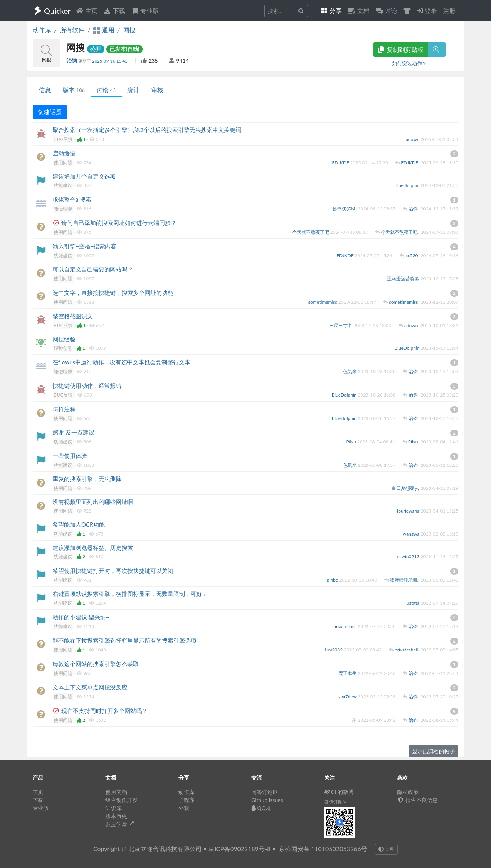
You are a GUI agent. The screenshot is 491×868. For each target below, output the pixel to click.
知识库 (114, 808)
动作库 (42, 30)
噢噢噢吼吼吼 (404, 580)
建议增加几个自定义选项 (84, 176)
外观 (184, 808)
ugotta (414, 603)
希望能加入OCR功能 (79, 524)
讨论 (106, 90)
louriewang (409, 511)
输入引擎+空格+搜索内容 (85, 246)
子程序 (186, 800)
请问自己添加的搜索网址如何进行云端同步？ (119, 223)
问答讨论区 (265, 792)
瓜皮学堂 (120, 824)
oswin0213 (409, 556)
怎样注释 (64, 409)
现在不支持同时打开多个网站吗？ (105, 711)
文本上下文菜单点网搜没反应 (90, 687)
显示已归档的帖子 (433, 751)
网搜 (129, 30)
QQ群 (261, 808)
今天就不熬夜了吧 (311, 232)
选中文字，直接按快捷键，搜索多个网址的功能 (113, 293)
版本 (74, 90)
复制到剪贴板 (401, 49)
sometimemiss (323, 302)
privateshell (346, 626)
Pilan (352, 442)
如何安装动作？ (409, 63)
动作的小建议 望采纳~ (81, 617)
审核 (157, 90)
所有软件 (72, 30)
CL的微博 (339, 792)
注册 (449, 11)
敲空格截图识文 (73, 316)
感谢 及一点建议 (73, 432)
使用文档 (116, 792)
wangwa (412, 534)
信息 (45, 90)
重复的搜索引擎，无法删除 (87, 479)
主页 (87, 11)
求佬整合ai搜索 (72, 199)
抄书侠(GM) (345, 209)
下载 (114, 11)
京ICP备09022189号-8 (239, 849)
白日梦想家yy (406, 488)
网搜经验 (64, 339)
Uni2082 (334, 650)
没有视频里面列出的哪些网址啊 (93, 502)
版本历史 (116, 816)
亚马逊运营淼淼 (404, 279)
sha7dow (348, 697)
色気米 (350, 371)
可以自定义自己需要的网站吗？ (93, 269)
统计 (133, 90)
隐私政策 (408, 792)
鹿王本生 (348, 673)
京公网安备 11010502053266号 (323, 849)
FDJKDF (341, 163)
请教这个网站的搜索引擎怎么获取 (96, 664)
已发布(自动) (125, 49)
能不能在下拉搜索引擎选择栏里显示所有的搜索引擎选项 (124, 640)
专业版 (145, 11)
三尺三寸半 (341, 325)
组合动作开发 (122, 800)
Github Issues (267, 800)
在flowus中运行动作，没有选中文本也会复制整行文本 (121, 362)
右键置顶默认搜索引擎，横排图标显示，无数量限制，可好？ (130, 594)
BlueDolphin (407, 185)
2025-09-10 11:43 (110, 61)
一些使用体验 (70, 456)
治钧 (72, 60)
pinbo (333, 580)
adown (413, 139)
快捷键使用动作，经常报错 (87, 385)
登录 (427, 11)
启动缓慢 (64, 153)
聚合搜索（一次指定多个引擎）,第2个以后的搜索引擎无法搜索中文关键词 (147, 130)
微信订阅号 (336, 802)
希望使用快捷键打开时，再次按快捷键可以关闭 (113, 570)
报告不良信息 (417, 800)
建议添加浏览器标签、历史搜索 (93, 547)
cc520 (412, 255)
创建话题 (50, 112)
